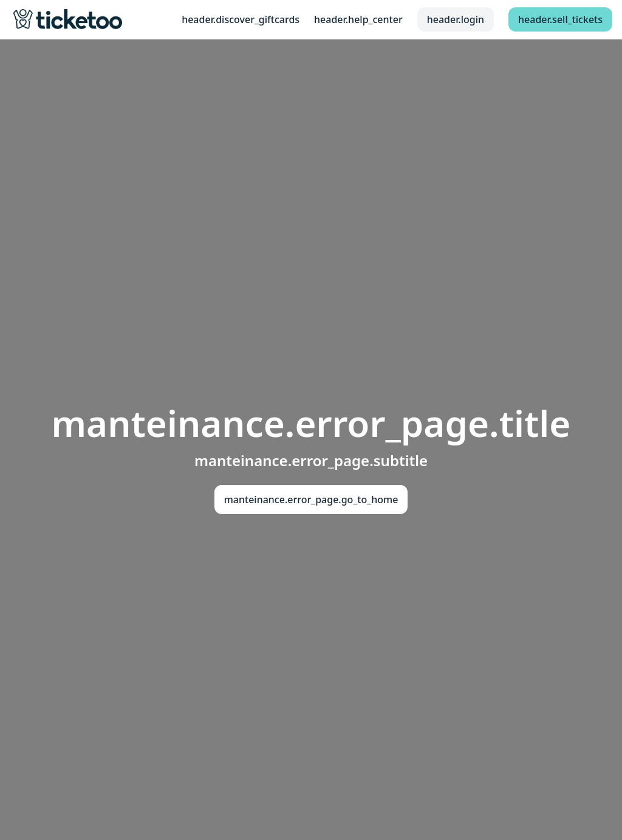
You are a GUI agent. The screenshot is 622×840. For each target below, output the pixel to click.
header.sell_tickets (560, 19)
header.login (456, 19)
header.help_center (358, 19)
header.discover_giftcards (241, 19)
